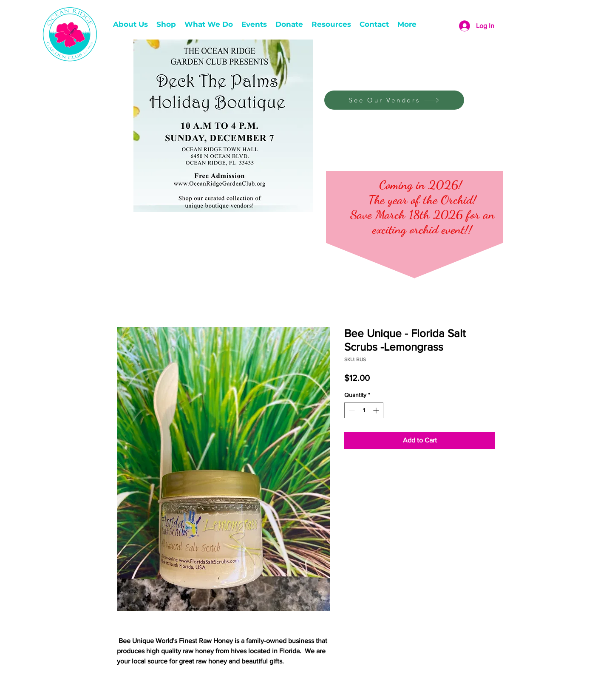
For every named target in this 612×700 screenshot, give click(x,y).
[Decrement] (351, 410)
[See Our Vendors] (394, 100)
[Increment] (377, 410)
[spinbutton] (364, 410)
